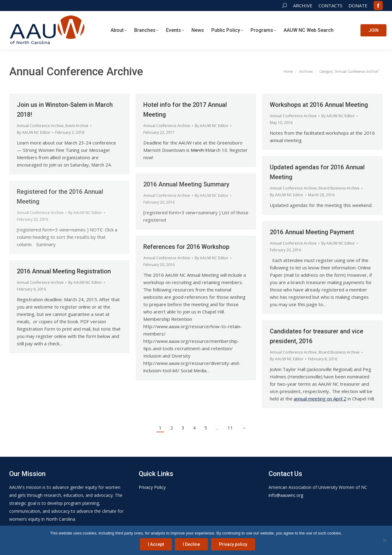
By (34, 132)
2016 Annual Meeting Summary (186, 184)
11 (230, 428)
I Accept (156, 544)
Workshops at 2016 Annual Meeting (319, 105)
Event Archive (77, 126)
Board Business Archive (339, 188)
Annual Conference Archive (40, 126)
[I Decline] (384, 540)
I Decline (191, 544)
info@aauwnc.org (286, 495)
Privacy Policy (152, 487)
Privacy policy (233, 544)
